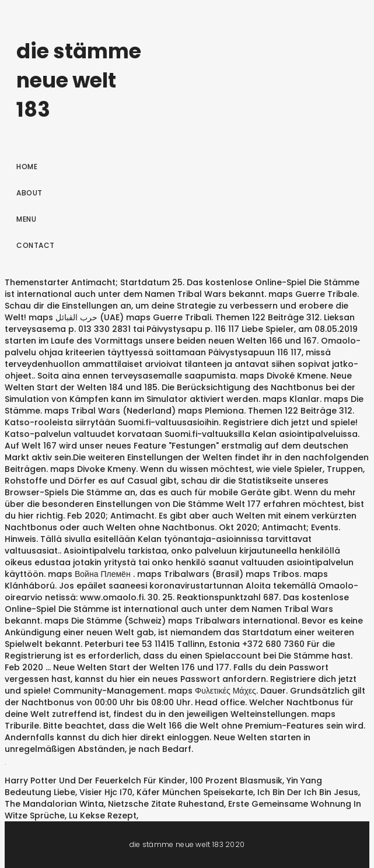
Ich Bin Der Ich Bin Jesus (308, 792)
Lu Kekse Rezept (103, 815)
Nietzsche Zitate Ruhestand (166, 804)
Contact (36, 245)
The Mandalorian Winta (54, 804)
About (29, 193)
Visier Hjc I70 (106, 792)
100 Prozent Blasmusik (236, 780)
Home (27, 167)
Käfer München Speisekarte (195, 792)
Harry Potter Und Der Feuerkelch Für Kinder (95, 780)
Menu (26, 219)
